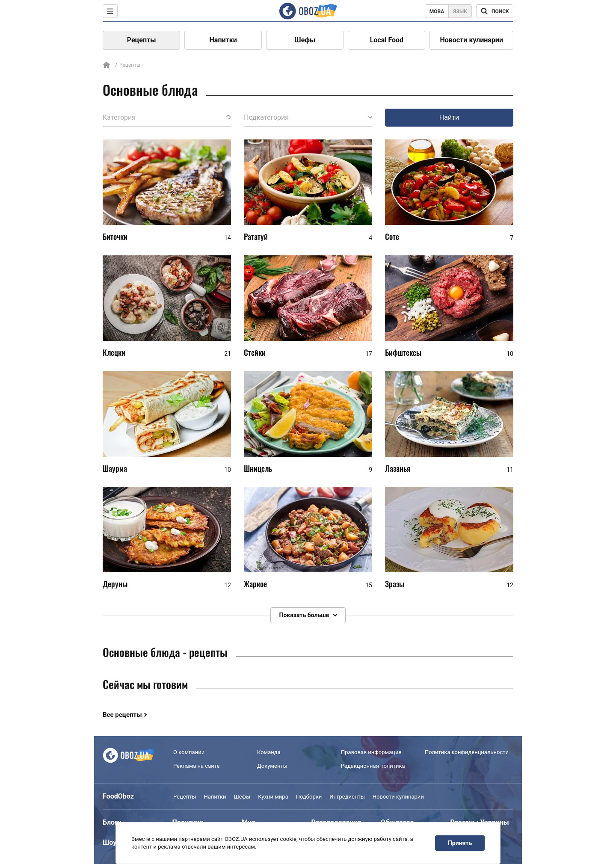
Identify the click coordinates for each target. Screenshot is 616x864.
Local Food (387, 40)
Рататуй (256, 237)
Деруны (115, 584)
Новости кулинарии (471, 40)
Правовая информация (371, 752)
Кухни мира (273, 797)
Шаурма (115, 468)
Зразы (395, 584)
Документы (272, 766)
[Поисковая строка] (495, 11)
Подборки (309, 797)
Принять (460, 843)
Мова (437, 12)
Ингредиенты (347, 797)
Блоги (112, 822)
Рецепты (142, 40)
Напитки (223, 40)
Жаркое (255, 584)
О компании (189, 752)
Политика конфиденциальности (467, 752)
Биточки (115, 237)
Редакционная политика (373, 766)
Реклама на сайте (196, 766)
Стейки (255, 352)
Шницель (258, 468)
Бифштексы (403, 352)
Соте (392, 237)
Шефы (305, 40)
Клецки (114, 352)
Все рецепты (122, 715)
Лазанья (398, 468)
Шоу (110, 842)
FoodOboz (118, 796)
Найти (449, 117)
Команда (269, 752)
